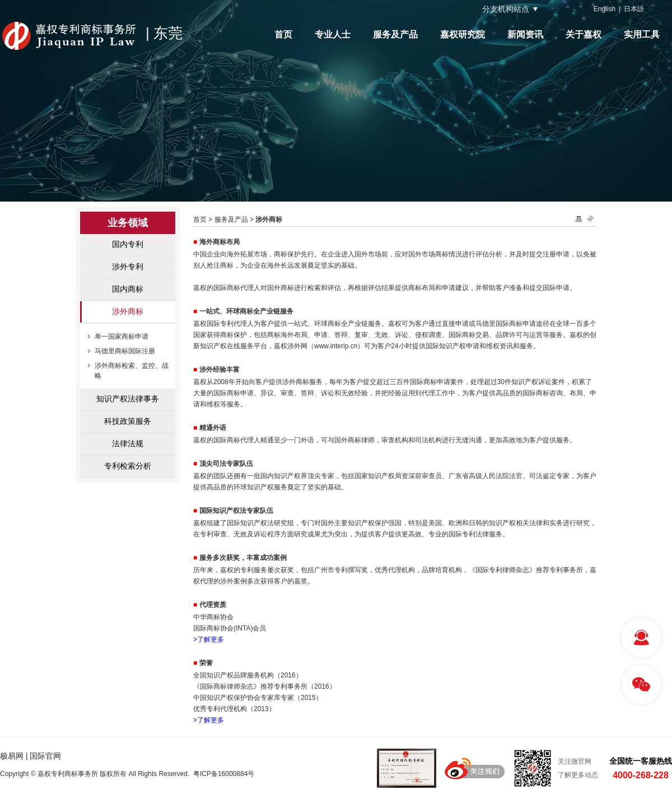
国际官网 (45, 756)
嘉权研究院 (463, 34)
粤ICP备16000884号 (224, 774)
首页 (283, 34)
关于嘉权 (584, 34)
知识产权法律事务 (128, 399)
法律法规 (128, 443)
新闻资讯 (525, 34)
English (605, 9)
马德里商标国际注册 (125, 351)
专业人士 (333, 34)
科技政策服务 (128, 421)
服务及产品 (395, 34)
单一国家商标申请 (122, 337)
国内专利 (128, 244)
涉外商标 (128, 311)
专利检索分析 (128, 466)
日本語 (634, 9)
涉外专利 (128, 267)
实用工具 (642, 34)
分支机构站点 (506, 9)
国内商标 (128, 289)
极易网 (12, 756)
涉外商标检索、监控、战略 (132, 371)
